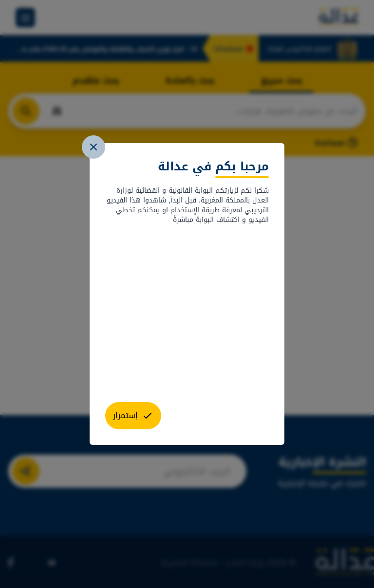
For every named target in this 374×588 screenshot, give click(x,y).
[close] (93, 147)
